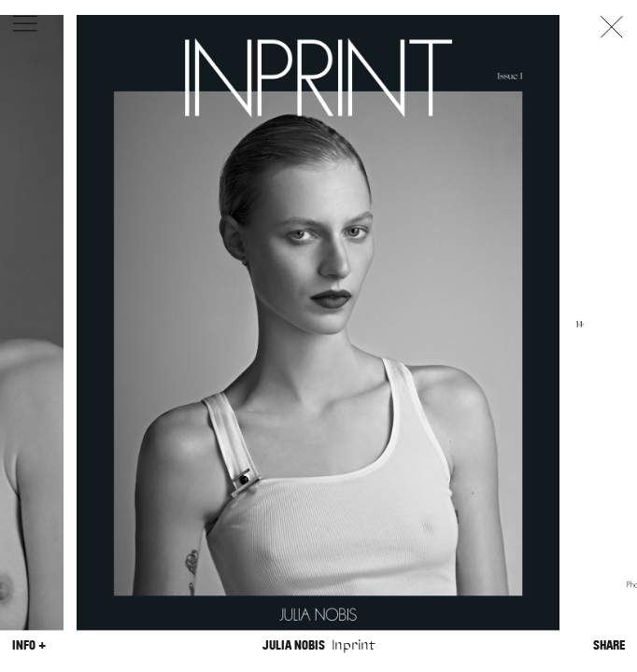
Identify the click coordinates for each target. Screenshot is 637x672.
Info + (29, 645)
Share (609, 645)
